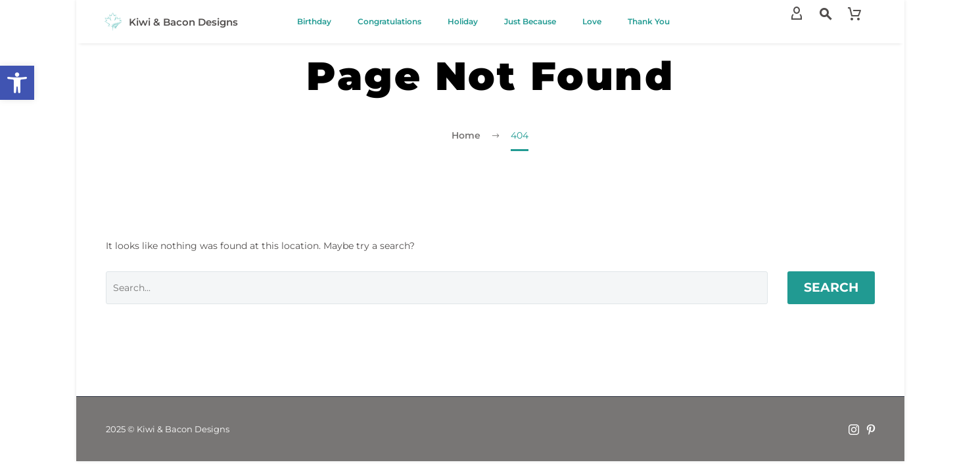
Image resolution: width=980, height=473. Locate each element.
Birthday (314, 21)
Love (592, 21)
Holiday (463, 21)
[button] (17, 83)
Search (831, 287)
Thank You (649, 21)
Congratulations (389, 21)
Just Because (530, 21)
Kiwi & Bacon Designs (183, 22)
